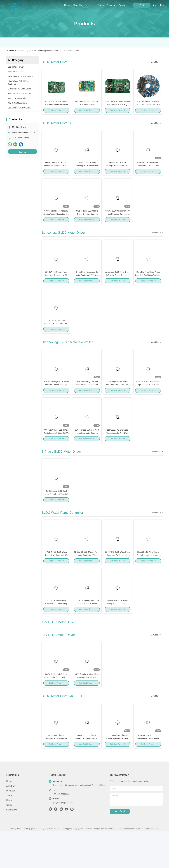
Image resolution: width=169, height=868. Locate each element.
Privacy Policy (16, 865)
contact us (124, 5)
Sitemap (27, 865)
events (111, 5)
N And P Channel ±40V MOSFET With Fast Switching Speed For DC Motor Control (87, 775)
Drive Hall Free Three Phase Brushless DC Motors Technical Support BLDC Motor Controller (148, 287)
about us (77, 5)
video (101, 5)
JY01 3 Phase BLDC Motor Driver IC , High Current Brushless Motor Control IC (87, 223)
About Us (11, 823)
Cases (9, 842)
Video (9, 832)
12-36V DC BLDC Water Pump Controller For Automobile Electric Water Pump (118, 582)
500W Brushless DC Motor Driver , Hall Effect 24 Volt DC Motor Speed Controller (56, 711)
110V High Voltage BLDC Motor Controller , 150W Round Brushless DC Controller (118, 403)
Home (67, 5)
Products (10, 827)
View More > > (157, 62)
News (9, 837)
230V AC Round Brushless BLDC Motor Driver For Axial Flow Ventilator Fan (148, 107)
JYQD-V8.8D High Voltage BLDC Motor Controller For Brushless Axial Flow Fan (87, 403)
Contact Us (12, 846)
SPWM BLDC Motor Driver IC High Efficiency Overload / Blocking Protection (118, 223)
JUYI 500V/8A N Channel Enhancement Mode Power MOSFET (148, 775)
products (90, 5)
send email (120, 848)
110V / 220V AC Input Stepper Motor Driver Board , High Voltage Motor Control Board (118, 107)
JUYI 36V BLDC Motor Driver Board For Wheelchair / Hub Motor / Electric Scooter (56, 107)
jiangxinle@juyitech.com (24, 132)
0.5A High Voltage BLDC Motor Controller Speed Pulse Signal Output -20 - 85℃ (56, 403)
